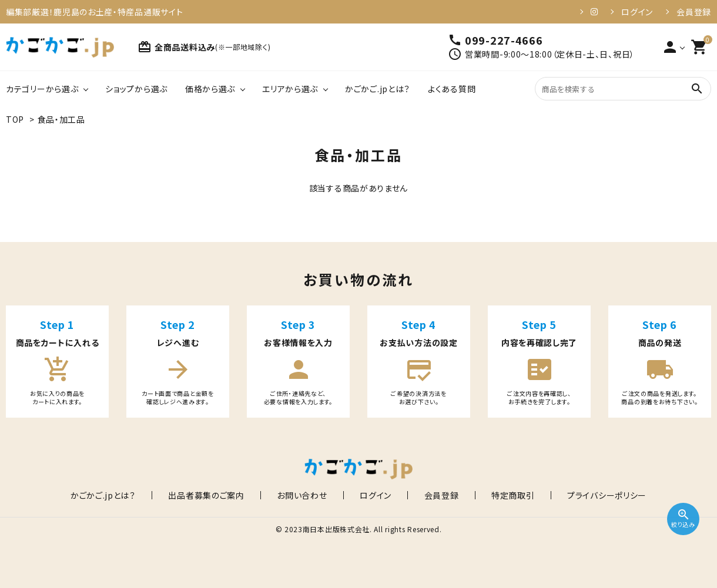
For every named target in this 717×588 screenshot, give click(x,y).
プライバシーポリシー (560, 495)
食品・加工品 (61, 119)
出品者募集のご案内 (238, 495)
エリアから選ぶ (290, 89)
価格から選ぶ (210, 89)
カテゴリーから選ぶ (42, 89)
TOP (15, 119)
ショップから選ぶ (136, 89)
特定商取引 (482, 495)
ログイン (637, 12)
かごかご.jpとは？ (378, 89)
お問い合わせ (318, 495)
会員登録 (694, 12)
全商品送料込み (204, 47)
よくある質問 (452, 89)
